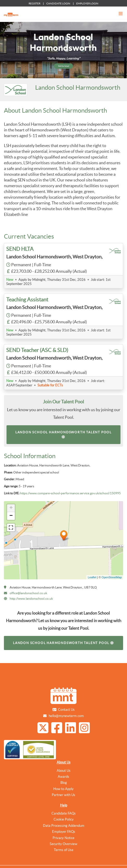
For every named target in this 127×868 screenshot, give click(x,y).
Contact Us (66, 710)
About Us (64, 762)
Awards (63, 777)
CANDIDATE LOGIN (58, 4)
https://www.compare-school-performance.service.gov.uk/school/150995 (70, 493)
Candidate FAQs (64, 813)
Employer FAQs (64, 832)
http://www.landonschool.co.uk (31, 599)
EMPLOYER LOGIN (87, 4)
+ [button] (11, 508)
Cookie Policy (64, 819)
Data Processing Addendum (64, 826)
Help (64, 805)
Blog (64, 783)
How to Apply (63, 789)
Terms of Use (64, 850)
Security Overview (63, 844)
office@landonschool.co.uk (28, 593)
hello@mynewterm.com (66, 716)
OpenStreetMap (112, 577)
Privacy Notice (63, 838)
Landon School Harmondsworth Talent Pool (63, 435)
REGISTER (34, 4)
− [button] (11, 516)
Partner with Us (63, 795)
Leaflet (92, 577)
